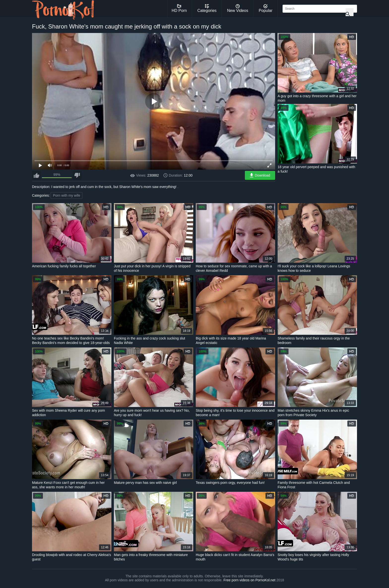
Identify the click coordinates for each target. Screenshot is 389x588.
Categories (207, 8)
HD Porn (179, 8)
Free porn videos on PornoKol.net (249, 580)
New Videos (238, 8)
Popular (266, 8)
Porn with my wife (66, 195)
